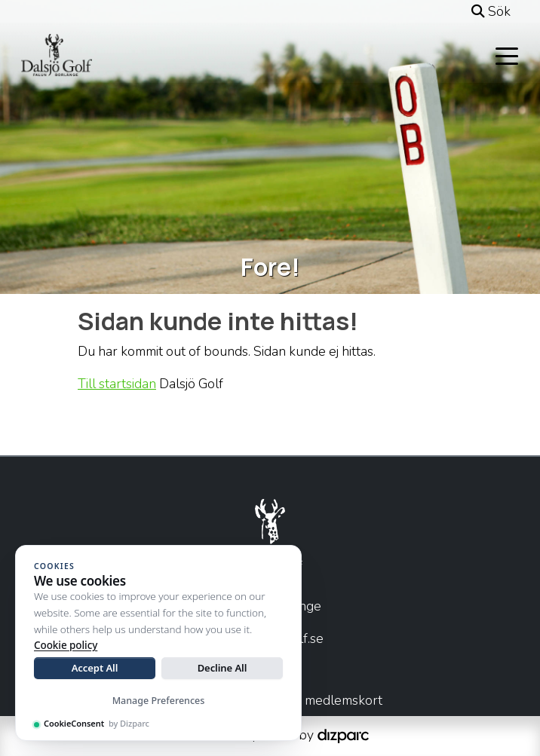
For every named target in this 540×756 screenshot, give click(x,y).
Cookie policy (66, 645)
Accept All (95, 668)
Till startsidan (117, 384)
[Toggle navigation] (507, 55)
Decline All (222, 668)
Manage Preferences (159, 701)
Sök (491, 11)
